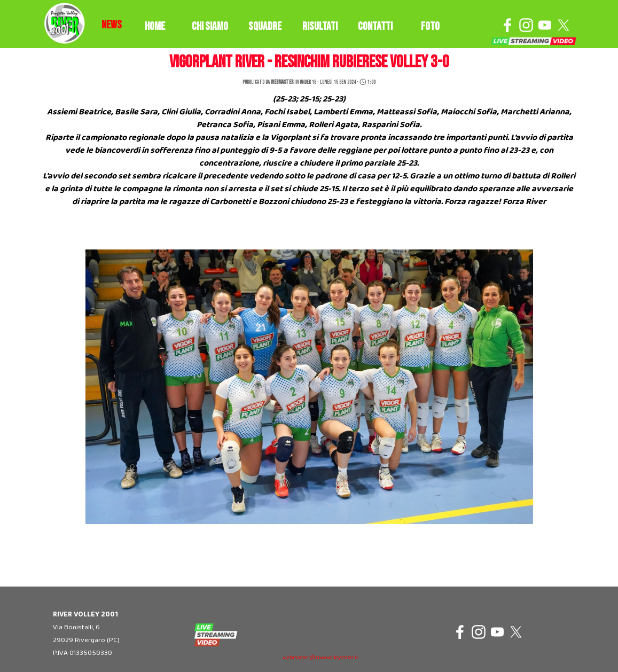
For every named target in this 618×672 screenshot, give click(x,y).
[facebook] (507, 25)
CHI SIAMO (210, 26)
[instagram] (526, 25)
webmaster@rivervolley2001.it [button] (320, 658)
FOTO (430, 26)
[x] (564, 25)
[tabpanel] (112, 25)
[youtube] (545, 25)
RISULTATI (320, 26)
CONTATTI (375, 26)
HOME (155, 26)
